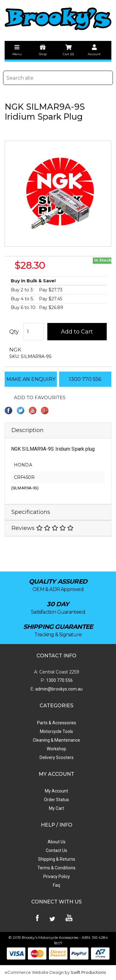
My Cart (56, 808)
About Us (57, 842)
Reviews (42, 528)
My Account (56, 791)
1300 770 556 (85, 379)
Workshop (56, 749)
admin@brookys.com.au (58, 689)
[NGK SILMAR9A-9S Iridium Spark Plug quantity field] (34, 332)
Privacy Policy (57, 876)
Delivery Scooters (57, 757)
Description (28, 430)
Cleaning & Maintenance (56, 740)
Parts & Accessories (57, 723)
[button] (35, 397)
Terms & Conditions (56, 868)
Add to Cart (77, 332)
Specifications (31, 512)
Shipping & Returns (57, 859)
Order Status (56, 800)
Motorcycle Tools (56, 731)
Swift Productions (88, 972)
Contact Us (56, 850)
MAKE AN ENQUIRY (31, 379)
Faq (56, 885)
